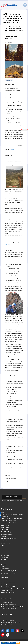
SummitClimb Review (7, 534)
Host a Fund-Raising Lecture (9, 521)
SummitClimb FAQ (6, 532)
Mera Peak (4, 584)
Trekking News (5, 527)
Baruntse (3, 575)
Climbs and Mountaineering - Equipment (11, 518)
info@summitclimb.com (9, 625)
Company (4, 536)
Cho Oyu (3, 564)
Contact (3, 643)
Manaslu (3, 566)
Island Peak (4, 580)
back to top (12, 150)
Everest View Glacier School (8, 582)
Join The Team (5, 530)
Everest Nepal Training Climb (9, 571)
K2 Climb (3, 560)
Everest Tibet (5, 557)
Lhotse (3, 562)
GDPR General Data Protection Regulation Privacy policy (12, 515)
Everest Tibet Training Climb (8, 573)
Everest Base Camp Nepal (8, 587)
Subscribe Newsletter (11, 643)
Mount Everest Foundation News (10, 523)
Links (2, 545)
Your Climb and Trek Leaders (8, 539)
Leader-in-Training (6, 541)
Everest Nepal (5, 555)
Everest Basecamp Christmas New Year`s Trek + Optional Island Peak (14, 590)
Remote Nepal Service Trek (8, 593)
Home (3, 512)
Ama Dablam (5, 578)
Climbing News (5, 525)
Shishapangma (5, 569)
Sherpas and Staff (6, 543)
